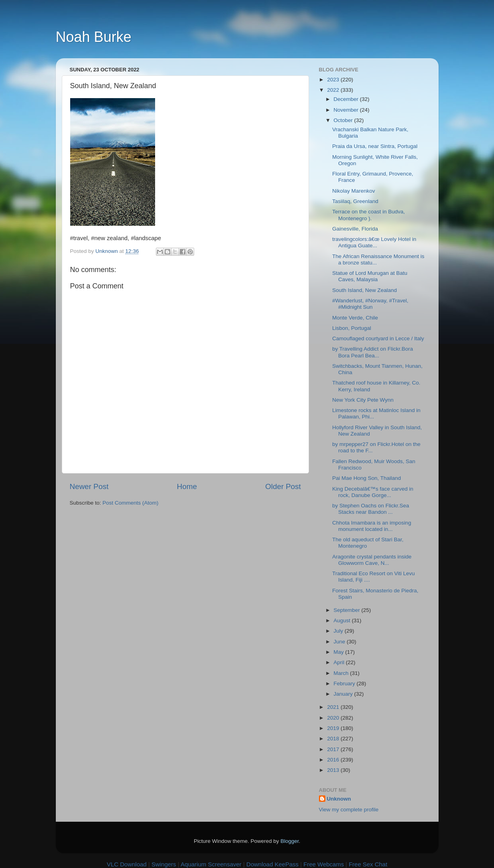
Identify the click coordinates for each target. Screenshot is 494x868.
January (344, 694)
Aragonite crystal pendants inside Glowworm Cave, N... (372, 560)
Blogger (290, 841)
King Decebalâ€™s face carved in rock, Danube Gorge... (373, 492)
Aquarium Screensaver (211, 864)
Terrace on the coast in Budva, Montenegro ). (368, 215)
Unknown (339, 799)
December (347, 99)
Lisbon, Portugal (352, 328)
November (347, 110)
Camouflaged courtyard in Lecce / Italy (378, 338)
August (343, 620)
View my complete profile (349, 810)
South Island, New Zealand (364, 290)
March (342, 673)
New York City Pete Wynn (363, 400)
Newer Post (89, 486)
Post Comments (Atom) (130, 503)
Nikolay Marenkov (353, 191)
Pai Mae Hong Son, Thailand (366, 478)
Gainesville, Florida (355, 229)
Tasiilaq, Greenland (355, 201)
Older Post (283, 486)
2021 (334, 707)
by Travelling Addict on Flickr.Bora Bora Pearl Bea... (373, 352)
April (340, 662)
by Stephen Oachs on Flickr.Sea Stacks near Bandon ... (371, 509)
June (340, 642)
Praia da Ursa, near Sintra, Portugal (375, 146)
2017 (334, 749)
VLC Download (127, 864)
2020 (334, 718)
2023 (334, 80)
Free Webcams (324, 864)
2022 (334, 90)
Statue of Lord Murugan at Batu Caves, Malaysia (370, 276)
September (348, 610)
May (340, 652)
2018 (334, 739)
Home (187, 486)
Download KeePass (273, 864)
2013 (334, 770)
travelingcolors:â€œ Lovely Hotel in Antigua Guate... (374, 242)
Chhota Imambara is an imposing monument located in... (372, 526)
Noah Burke (94, 37)
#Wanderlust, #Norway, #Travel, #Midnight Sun (370, 304)
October (344, 120)
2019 (334, 728)
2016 (334, 760)
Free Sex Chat (368, 864)
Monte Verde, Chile (355, 318)
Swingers (164, 864)
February (345, 684)
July (339, 631)
